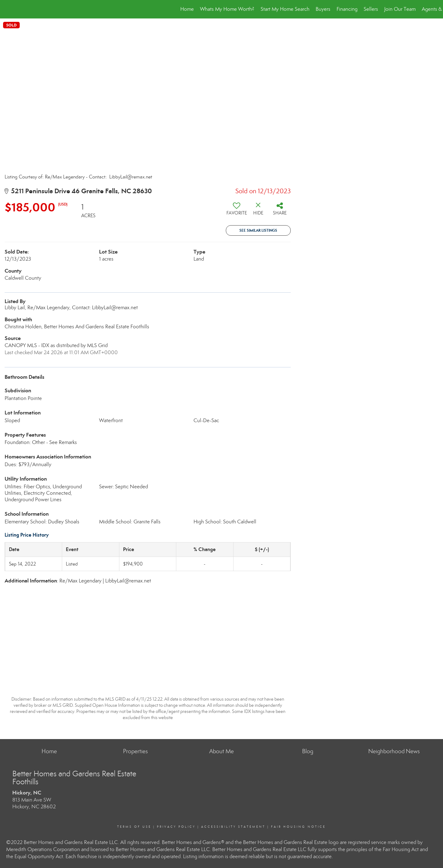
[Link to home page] (8, 9)
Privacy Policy (176, 827)
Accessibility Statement (233, 827)
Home (187, 9)
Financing (347, 9)
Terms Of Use (134, 827)
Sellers (371, 9)
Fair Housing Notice (298, 827)
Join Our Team (400, 9)
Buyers (323, 9)
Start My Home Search (285, 9)
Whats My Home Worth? (227, 9)
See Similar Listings (258, 230)
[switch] (237, 211)
